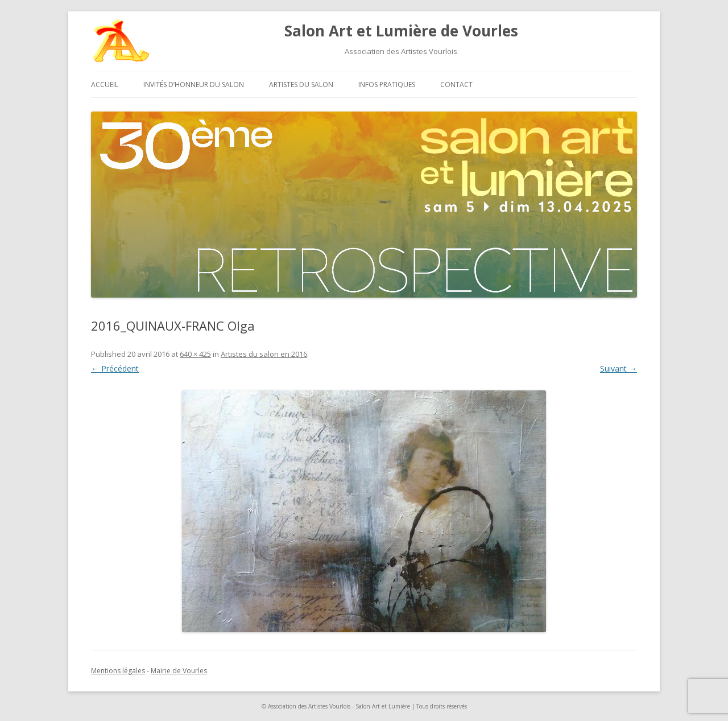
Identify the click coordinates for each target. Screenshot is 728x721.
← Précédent (115, 368)
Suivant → (619, 368)
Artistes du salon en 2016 (264, 354)
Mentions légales (118, 671)
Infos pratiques (387, 85)
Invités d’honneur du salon (194, 85)
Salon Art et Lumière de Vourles (401, 31)
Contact (456, 85)
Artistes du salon (301, 85)
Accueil (105, 85)
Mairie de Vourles (179, 671)
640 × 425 (195, 354)
